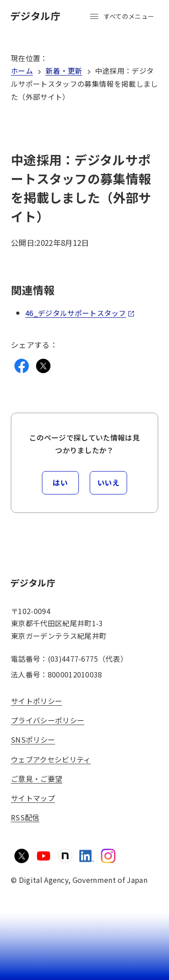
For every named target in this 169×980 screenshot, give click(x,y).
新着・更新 (64, 71)
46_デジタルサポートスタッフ (80, 313)
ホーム (22, 71)
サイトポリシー (37, 701)
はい (60, 482)
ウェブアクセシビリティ (51, 759)
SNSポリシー (33, 739)
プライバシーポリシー (48, 720)
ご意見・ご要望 (37, 779)
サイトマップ (33, 798)
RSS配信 (25, 817)
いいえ (109, 482)
